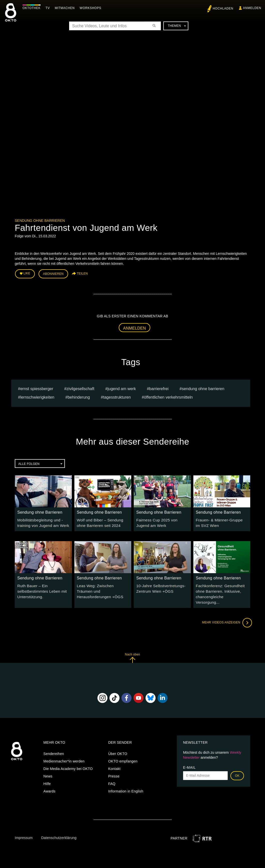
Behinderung (79, 396)
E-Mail (189, 758)
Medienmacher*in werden (64, 752)
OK (237, 766)
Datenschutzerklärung (59, 828)
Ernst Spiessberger (37, 387)
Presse (114, 767)
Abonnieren (53, 273)
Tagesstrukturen (117, 396)
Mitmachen (66, 8)
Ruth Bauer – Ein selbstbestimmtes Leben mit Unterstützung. (40, 588)
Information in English (126, 782)
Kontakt (114, 759)
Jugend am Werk (122, 387)
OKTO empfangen (123, 752)
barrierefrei (159, 387)
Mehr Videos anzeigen (225, 613)
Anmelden (135, 327)
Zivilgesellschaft (80, 387)
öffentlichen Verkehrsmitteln (168, 396)
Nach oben (132, 648)
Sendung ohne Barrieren (40, 221)
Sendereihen (54, 744)
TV (49, 8)
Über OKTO (118, 744)
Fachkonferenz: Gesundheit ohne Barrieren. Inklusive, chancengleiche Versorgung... (220, 588)
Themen (177, 26)
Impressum (24, 828)
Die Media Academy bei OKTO (68, 759)
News (48, 767)
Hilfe (47, 774)
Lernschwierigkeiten (37, 396)
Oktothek (33, 8)
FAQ (112, 774)
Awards (49, 782)
